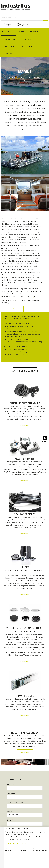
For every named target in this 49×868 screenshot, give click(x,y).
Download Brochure (12, 309)
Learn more (25, 425)
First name (12, 785)
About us (8, 46)
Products (35, 32)
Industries (6, 32)
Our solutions (10, 39)
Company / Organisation (17, 802)
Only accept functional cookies (26, 852)
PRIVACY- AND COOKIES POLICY (16, 844)
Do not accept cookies (10, 852)
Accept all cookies (40, 850)
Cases (22, 32)
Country (11, 811)
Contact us (25, 46)
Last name (12, 793)
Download (8, 54)
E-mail (10, 820)
